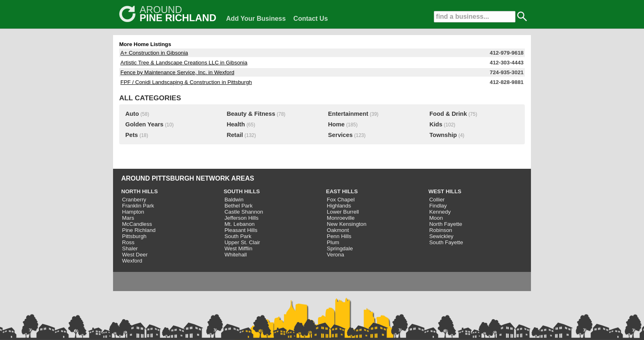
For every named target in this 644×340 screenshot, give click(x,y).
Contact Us (311, 19)
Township (443, 135)
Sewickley (441, 236)
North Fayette (446, 224)
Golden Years (144, 124)
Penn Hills (339, 236)
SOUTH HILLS (242, 191)
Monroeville (341, 218)
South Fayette (446, 242)
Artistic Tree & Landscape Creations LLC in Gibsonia (184, 63)
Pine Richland (139, 230)
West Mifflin (238, 248)
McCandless (137, 224)
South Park (238, 236)
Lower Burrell (343, 212)
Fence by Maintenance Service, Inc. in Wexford (177, 72)
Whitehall (236, 255)
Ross (128, 242)
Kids (436, 124)
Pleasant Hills (241, 230)
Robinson (441, 230)
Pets (132, 135)
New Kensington (347, 224)
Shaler (130, 248)
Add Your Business (256, 19)
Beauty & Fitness (251, 114)
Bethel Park (239, 206)
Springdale (340, 248)
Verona (335, 255)
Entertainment (348, 114)
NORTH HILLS (140, 191)
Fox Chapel (341, 200)
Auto (132, 114)
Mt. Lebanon (240, 224)
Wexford (132, 261)
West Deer (135, 255)
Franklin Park (138, 206)
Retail (235, 135)
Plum (333, 242)
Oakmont (338, 230)
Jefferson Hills (241, 218)
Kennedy (440, 212)
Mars (128, 218)
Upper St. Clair (242, 242)
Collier (437, 200)
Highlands (339, 206)
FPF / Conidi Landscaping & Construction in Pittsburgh (186, 82)
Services (340, 135)
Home (336, 124)
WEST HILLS (445, 191)
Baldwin (234, 200)
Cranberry (134, 200)
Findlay (438, 206)
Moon (436, 218)
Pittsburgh (134, 236)
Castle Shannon (244, 212)
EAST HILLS (342, 191)
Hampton (133, 212)
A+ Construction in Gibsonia (154, 53)
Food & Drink (448, 114)
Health (236, 124)
